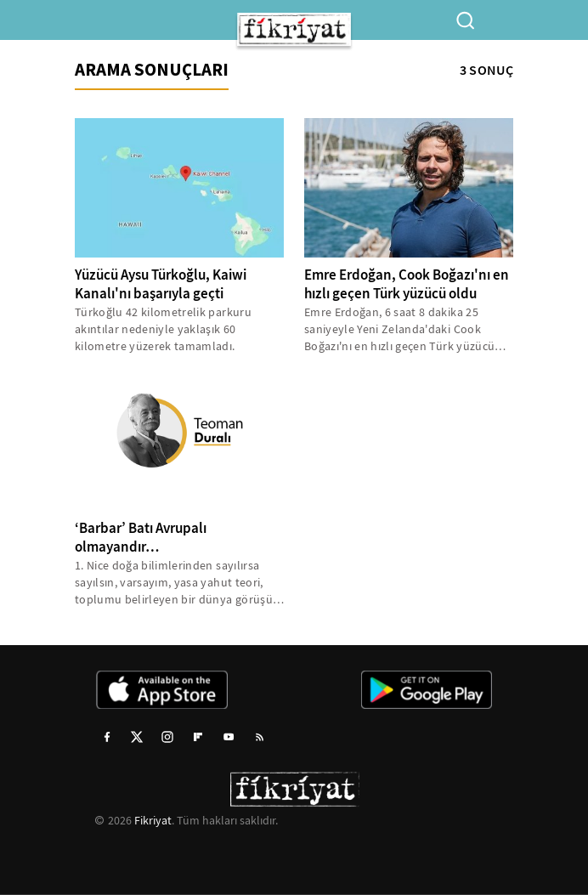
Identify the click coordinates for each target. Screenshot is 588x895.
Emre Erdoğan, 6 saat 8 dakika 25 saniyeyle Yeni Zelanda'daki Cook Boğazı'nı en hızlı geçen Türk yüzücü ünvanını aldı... (399, 329)
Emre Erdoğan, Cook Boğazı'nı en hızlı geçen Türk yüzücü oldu (407, 284)
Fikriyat (153, 820)
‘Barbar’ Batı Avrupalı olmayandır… (141, 538)
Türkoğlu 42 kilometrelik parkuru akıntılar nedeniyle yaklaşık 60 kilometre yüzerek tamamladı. (163, 329)
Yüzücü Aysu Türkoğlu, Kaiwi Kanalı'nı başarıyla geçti (161, 284)
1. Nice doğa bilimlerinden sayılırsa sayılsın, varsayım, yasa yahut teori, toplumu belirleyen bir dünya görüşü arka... (174, 583)
